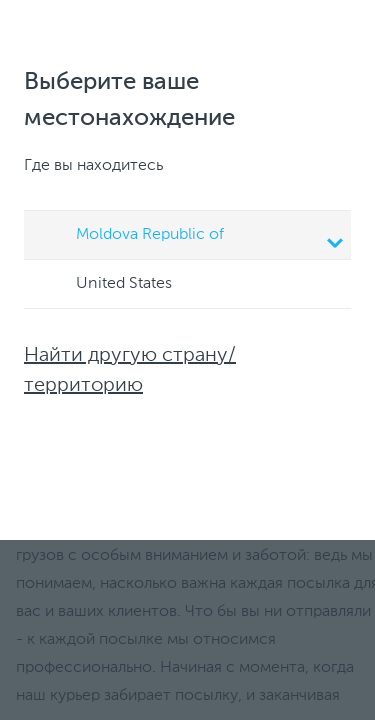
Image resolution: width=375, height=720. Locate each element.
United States (105, 285)
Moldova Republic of (190, 237)
